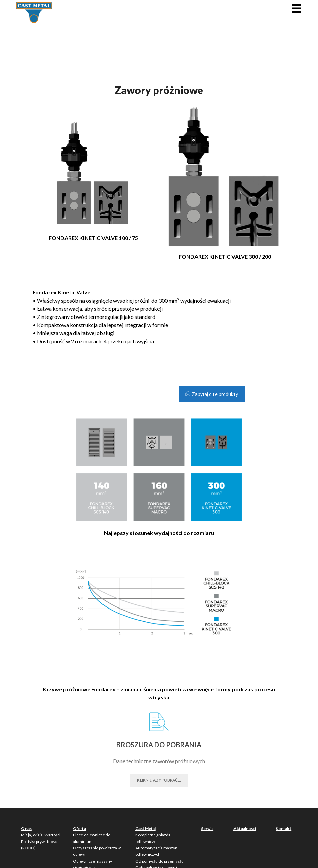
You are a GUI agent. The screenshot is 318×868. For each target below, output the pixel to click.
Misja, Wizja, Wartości (41, 835)
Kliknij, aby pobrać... (159, 780)
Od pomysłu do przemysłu (160, 861)
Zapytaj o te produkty (212, 394)
